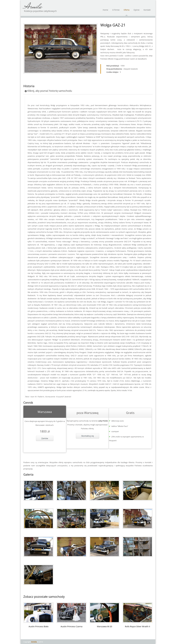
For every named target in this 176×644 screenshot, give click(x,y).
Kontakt (147, 11)
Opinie (136, 11)
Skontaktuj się (88, 436)
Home (105, 11)
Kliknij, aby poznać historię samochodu (48, 91)
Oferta (127, 11)
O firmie (116, 11)
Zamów (45, 438)
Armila (32, 7)
